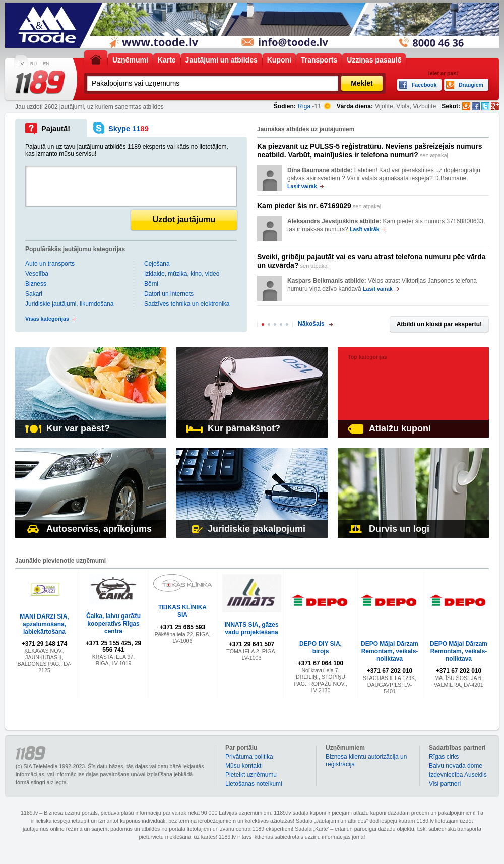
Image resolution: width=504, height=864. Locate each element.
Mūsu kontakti (244, 766)
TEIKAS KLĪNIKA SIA (182, 611)
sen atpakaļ (370, 150)
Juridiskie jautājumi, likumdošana (69, 304)
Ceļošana (157, 264)
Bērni (151, 284)
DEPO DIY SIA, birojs (321, 647)
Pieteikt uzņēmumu (251, 775)
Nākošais (311, 324)
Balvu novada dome (456, 766)
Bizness (36, 284)
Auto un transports (50, 264)
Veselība (37, 274)
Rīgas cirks (444, 757)
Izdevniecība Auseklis (458, 775)
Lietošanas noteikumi (254, 784)
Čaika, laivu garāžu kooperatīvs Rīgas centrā (113, 624)
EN (46, 64)
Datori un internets (169, 294)
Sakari (34, 294)
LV (21, 64)
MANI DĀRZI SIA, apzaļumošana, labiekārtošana (44, 624)
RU (34, 64)
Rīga (304, 106)
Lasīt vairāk (302, 186)
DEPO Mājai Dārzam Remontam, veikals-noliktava (390, 651)
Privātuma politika (249, 757)
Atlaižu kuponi (389, 428)
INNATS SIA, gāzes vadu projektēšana (251, 628)
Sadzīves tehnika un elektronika (187, 304)
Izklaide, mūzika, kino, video (182, 274)
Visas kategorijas (47, 319)
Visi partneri (445, 784)
